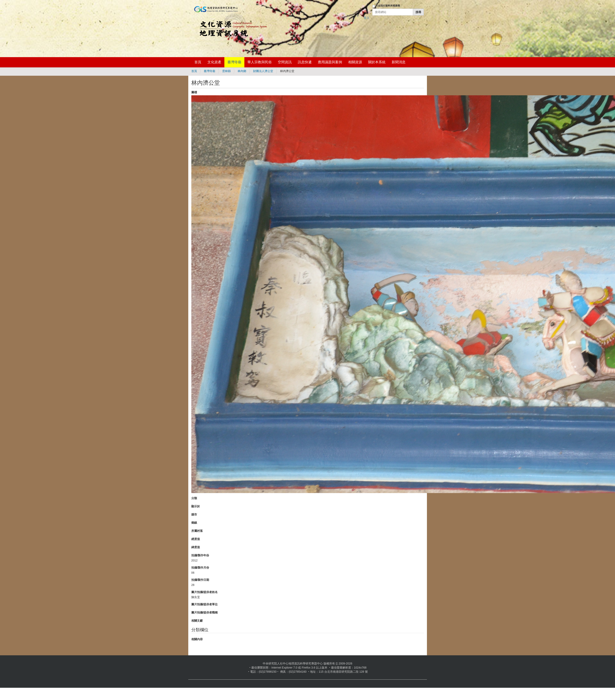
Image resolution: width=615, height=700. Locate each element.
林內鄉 (242, 71)
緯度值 (196, 547)
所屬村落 (197, 531)
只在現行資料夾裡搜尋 (388, 6)
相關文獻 (197, 621)
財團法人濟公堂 (263, 71)
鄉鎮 (194, 523)
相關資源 (355, 62)
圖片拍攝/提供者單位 (205, 604)
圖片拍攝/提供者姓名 (205, 592)
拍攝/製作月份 (200, 568)
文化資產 (214, 62)
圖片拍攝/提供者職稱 (205, 612)
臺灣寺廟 (234, 62)
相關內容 (197, 639)
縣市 (194, 514)
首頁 (198, 62)
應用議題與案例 (330, 62)
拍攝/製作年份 (200, 555)
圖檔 (194, 92)
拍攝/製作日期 (200, 580)
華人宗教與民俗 (260, 62)
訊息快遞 (305, 62)
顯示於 (196, 506)
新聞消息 (399, 62)
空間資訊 (285, 62)
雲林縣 (226, 71)
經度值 (196, 539)
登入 (367, 18)
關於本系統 (377, 62)
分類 (194, 498)
